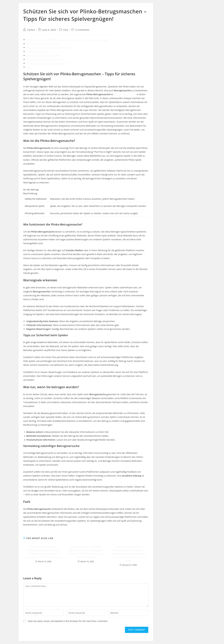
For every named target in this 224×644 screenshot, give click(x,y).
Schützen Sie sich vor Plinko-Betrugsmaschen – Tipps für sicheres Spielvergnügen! (68, 40)
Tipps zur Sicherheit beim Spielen (43, 55)
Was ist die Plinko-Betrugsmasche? (44, 44)
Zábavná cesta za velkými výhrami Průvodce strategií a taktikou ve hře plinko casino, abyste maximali (86, 552)
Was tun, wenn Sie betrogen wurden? (45, 59)
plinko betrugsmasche (125, 94)
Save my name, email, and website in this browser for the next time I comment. (68, 621)
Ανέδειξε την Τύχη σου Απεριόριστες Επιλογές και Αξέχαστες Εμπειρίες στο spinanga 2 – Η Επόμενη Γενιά (43, 552)
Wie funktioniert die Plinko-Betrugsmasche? (48, 48)
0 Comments (82, 30)
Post (66, 30)
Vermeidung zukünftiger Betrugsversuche (47, 63)
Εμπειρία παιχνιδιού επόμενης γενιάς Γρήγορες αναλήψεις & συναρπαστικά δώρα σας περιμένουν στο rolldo (128, 554)
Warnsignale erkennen (38, 51)
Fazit (29, 67)
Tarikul (31, 30)
